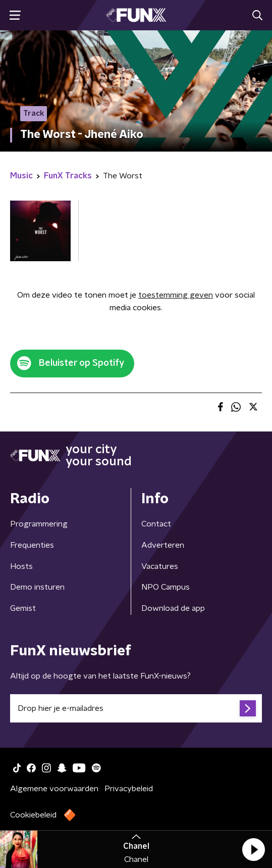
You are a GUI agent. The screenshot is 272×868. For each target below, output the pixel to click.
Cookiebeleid (33, 815)
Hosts (21, 566)
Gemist (23, 608)
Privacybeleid (129, 789)
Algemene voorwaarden (54, 789)
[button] (253, 849)
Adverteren (163, 545)
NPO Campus (166, 587)
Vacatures (160, 566)
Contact (156, 524)
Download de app (173, 608)
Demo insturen (37, 587)
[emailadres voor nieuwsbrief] (136, 708)
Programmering (39, 524)
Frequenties (32, 545)
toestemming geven (176, 295)
